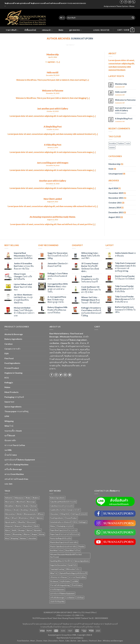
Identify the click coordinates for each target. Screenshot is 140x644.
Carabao (9, 344)
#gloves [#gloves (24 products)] (40, 518)
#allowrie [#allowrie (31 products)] (9, 498)
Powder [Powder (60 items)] (81, 546)
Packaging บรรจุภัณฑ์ (14, 397)
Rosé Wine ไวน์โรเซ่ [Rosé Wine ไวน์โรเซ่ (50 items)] (73, 550)
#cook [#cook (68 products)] (16, 510)
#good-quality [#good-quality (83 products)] (11, 522)
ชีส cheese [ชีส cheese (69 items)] (54, 581)
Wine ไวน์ (9, 426)
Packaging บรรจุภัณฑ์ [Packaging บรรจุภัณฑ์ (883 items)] (65, 526)
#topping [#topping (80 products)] (14, 538)
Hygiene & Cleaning (13, 373)
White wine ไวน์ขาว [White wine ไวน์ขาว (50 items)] (73, 569)
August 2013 (114, 217)
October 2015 (115, 203)
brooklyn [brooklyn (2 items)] (113, 143)
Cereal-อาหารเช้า (12, 349)
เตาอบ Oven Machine (14, 474)
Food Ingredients (12, 363)
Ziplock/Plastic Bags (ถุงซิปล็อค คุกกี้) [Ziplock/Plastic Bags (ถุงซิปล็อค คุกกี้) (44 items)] (73, 573)
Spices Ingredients (13, 407)
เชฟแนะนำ (47, 30)
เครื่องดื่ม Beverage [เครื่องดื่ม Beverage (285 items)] (57, 598)
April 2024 (113, 188)
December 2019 (116, 193)
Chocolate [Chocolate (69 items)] (54, 514)
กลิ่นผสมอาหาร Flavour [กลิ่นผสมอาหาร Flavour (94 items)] (59, 577)
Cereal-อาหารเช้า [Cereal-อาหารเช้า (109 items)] (74, 510)
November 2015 (116, 198)
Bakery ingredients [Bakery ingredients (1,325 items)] (57, 498)
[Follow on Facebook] (122, 2)
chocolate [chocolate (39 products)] (32, 538)
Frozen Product (12, 368)
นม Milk (8, 450)
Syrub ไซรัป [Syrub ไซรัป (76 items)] (72, 565)
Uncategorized (115, 174)
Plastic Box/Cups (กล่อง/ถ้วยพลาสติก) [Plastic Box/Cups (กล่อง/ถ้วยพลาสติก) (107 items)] (64, 542)
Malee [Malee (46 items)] (53, 526)
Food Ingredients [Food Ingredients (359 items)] (57, 518)
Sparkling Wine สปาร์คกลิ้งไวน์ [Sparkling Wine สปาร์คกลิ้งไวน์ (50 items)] (61, 561)
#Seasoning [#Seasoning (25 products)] (17, 534)
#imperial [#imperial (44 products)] (9, 526)
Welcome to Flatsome (125, 100)
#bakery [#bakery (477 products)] (36, 498)
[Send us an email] (130, 2)
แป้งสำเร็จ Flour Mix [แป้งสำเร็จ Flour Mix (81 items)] (57, 602)
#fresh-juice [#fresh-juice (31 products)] (23, 518)
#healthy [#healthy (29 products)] (22, 522)
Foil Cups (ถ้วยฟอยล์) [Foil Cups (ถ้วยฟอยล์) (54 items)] (79, 514)
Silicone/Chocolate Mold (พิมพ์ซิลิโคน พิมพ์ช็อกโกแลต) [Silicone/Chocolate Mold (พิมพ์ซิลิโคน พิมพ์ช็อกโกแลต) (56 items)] (66, 556)
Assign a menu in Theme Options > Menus (119, 6)
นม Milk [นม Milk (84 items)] (75, 581)
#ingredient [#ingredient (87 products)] (28, 526)
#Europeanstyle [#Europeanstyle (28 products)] (30, 514)
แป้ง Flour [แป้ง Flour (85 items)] (80, 598)
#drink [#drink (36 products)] (19, 514)
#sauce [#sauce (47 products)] (8, 534)
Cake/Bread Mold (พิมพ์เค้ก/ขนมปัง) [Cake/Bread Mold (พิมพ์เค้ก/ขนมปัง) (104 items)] (63, 502)
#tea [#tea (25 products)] (7, 538)
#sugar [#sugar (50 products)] (34, 534)
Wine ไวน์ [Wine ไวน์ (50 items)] (54, 573)
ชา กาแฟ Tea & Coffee (15, 445)
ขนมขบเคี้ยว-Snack (13, 431)
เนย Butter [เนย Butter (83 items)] (70, 598)
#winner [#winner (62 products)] (23, 538)
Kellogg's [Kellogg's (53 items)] (83, 522)
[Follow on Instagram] (126, 2)
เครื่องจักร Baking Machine (16, 464)
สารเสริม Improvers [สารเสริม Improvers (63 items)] (57, 589)
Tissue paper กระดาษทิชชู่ (16, 411)
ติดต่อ (61, 30)
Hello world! (121, 92)
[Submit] (133, 18)
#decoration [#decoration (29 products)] (10, 514)
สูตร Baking (75, 30)
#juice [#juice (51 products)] (8, 530)
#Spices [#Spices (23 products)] (27, 534)
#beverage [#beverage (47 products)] (31, 502)
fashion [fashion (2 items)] (121, 143)
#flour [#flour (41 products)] (7, 518)
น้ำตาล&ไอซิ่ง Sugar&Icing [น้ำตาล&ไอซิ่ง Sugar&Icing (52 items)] (60, 585)
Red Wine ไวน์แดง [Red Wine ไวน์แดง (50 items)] (57, 550)
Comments (121, 113)
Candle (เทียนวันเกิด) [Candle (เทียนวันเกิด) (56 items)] (58, 510)
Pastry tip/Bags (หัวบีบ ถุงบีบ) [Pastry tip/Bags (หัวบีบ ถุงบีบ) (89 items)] (61, 538)
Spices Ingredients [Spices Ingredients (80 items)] (82, 561)
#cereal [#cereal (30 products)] (33, 506)
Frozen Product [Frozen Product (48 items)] (71, 518)
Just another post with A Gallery (123, 109)
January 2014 (115, 207)
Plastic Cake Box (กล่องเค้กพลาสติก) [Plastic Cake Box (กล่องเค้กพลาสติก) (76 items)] (63, 546)
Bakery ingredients (13, 339)
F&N (6, 353)
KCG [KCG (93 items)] (75, 522)
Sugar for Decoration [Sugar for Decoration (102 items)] (58, 565)
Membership (121, 84)
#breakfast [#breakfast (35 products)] (9, 506)
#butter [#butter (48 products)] (19, 506)
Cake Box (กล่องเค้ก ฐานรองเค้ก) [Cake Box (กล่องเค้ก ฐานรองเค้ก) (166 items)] (62, 506)
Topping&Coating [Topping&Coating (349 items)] (57, 569)
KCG (7, 378)
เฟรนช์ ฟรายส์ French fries (16, 479)
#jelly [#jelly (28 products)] (36, 526)
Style (111, 169)
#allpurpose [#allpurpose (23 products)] (19, 498)
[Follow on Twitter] (61, 375)
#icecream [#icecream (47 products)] (31, 522)
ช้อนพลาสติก (10, 440)
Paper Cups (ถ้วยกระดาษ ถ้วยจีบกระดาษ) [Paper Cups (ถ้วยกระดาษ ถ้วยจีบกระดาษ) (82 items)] (65, 534)
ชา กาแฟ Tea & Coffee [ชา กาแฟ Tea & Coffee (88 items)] (77, 577)
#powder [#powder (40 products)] (38, 530)
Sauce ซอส (9, 402)
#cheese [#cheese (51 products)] (8, 510)
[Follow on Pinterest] (70, 375)
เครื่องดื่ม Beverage (13, 469)
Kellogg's (9, 382)
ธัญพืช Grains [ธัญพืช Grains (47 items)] (65, 581)
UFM (7, 416)
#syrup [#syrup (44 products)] (42, 534)
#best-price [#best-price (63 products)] (10, 502)
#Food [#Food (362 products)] (14, 518)
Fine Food (9, 358)
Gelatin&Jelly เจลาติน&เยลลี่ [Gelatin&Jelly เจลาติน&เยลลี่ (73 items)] (61, 522)
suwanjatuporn (82, 38)
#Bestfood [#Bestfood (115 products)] (21, 502)
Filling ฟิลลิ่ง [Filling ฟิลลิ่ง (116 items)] (65, 514)
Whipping (9, 421)
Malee (7, 387)
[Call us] (134, 2)
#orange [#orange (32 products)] (22, 530)
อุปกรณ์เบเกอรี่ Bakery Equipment (20, 460)
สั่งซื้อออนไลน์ (30, 30)
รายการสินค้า (12, 30)
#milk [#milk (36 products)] (14, 530)
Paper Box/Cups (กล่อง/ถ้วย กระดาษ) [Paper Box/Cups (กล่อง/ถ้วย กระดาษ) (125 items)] (63, 530)
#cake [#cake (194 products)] (26, 506)
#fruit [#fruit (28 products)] (32, 518)
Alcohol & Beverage (14, 334)
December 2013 (116, 212)
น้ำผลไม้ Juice (11, 455)
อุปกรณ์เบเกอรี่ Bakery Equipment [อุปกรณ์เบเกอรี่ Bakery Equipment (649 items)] (62, 593)
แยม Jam (8, 484)
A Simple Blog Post (124, 118)
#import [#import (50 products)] (18, 526)
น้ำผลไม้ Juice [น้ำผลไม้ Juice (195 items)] (77, 585)
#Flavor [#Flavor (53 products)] (41, 514)
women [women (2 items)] (112, 147)
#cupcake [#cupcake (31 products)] (34, 510)
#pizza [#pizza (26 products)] (29, 530)
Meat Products (11, 392)
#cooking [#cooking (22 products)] (24, 510)
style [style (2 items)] (128, 143)
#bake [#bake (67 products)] (28, 498)
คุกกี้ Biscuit (10, 435)
